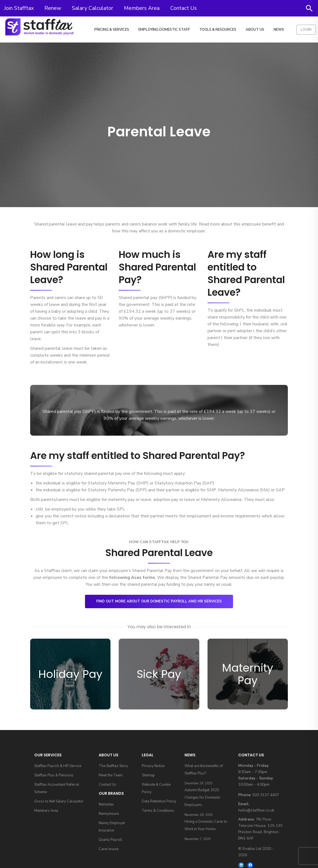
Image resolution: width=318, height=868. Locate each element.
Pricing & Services (112, 30)
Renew (53, 8)
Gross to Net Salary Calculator (59, 801)
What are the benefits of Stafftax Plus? (204, 770)
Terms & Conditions (158, 811)
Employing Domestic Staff (164, 30)
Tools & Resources (218, 30)
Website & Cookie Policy (156, 788)
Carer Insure (109, 849)
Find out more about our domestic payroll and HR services (159, 601)
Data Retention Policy (159, 801)
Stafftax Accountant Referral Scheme (57, 788)
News (279, 30)
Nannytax (106, 804)
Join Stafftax (19, 8)
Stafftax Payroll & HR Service (58, 766)
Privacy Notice (153, 766)
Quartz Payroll (110, 840)
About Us (255, 30)
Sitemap (148, 775)
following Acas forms (132, 577)
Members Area (142, 8)
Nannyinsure (109, 814)
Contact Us (184, 8)
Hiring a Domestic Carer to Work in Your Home (206, 825)
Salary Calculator (93, 8)
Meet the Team (111, 775)
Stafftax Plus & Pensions (54, 775)
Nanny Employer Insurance (112, 827)
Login (306, 30)
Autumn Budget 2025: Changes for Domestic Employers (202, 797)
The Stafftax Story (113, 766)
